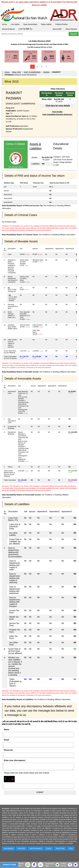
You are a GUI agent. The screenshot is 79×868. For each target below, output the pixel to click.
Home (4, 24)
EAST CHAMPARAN (32, 72)
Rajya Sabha (46, 24)
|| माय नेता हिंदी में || (25, 29)
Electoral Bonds (8, 29)
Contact (49, 849)
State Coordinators (36, 849)
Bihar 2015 (17, 72)
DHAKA (46, 72)
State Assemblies (30, 24)
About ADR (57, 29)
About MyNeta (71, 29)
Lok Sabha (15, 24)
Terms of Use (60, 849)
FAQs (71, 849)
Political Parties (62, 24)
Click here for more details (58, 106)
